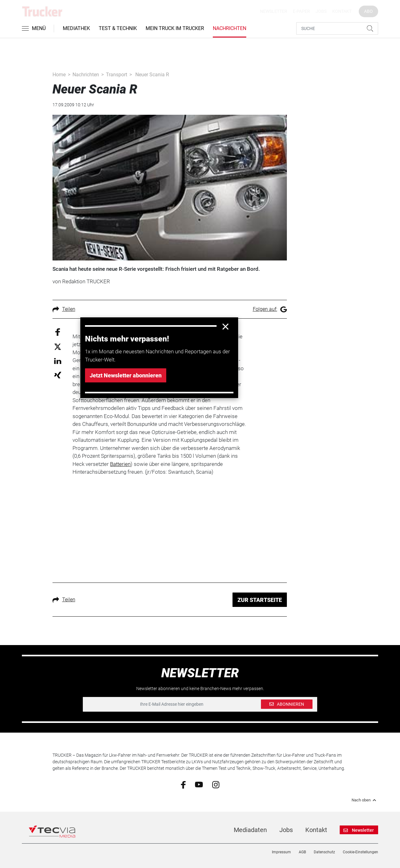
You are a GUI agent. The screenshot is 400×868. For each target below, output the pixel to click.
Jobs (321, 11)
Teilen (64, 309)
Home (59, 75)
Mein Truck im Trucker (175, 28)
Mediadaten (250, 830)
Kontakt (342, 11)
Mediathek (76, 28)
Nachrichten (230, 28)
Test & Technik (118, 28)
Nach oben (365, 800)
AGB (302, 852)
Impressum (281, 852)
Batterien (120, 464)
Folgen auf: (270, 309)
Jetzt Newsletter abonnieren (126, 375)
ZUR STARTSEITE (260, 600)
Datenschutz (324, 852)
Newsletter (274, 11)
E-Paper (301, 11)
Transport (117, 75)
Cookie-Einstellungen (360, 852)
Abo (368, 11)
